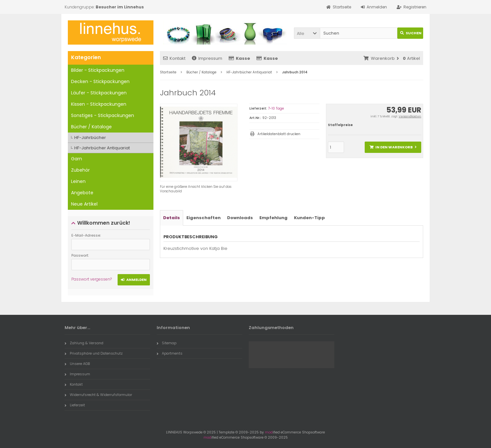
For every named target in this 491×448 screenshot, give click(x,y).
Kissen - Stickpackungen (99, 104)
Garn (77, 159)
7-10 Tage (276, 108)
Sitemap (167, 343)
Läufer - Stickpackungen (99, 93)
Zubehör (80, 170)
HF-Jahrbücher (90, 138)
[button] (307, 33)
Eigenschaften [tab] (204, 218)
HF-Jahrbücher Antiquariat (102, 148)
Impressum (207, 58)
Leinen (78, 181)
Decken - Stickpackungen (100, 81)
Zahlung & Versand (84, 343)
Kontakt (174, 58)
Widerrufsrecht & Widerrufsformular (98, 395)
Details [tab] (172, 218)
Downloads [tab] (240, 218)
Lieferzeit (75, 405)
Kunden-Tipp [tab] (309, 218)
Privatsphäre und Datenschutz (94, 353)
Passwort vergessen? (92, 279)
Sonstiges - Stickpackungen (103, 115)
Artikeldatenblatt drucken (279, 134)
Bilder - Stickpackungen (98, 70)
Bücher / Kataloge (91, 127)
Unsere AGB (77, 364)
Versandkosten (410, 116)
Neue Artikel (84, 204)
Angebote (82, 193)
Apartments (170, 353)
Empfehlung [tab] (273, 218)
